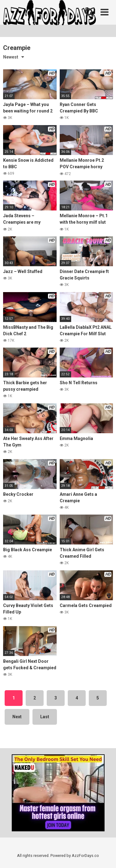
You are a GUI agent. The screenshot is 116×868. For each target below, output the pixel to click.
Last (45, 717)
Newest (11, 57)
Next (17, 717)
